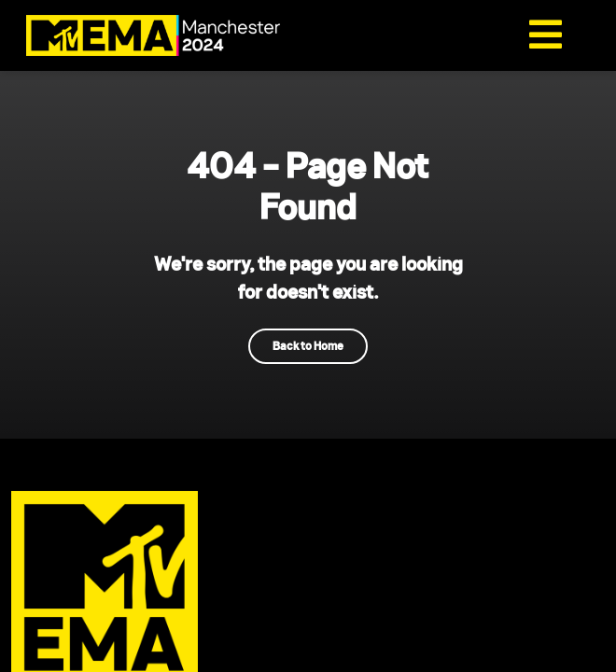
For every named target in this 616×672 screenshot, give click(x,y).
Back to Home (308, 346)
